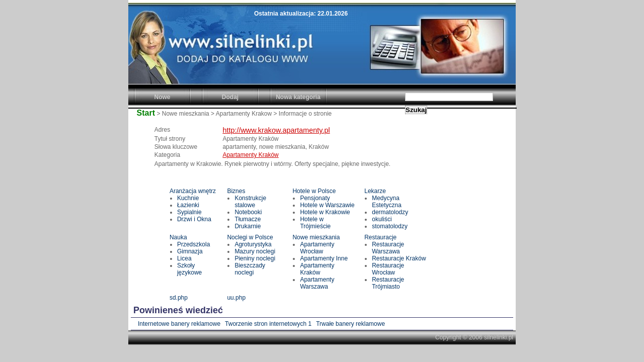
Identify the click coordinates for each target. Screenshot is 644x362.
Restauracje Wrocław (388, 269)
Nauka (178, 237)
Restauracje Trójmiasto (388, 283)
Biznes (236, 191)
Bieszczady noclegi (250, 269)
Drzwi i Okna (194, 219)
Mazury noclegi (255, 251)
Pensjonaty (315, 198)
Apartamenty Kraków (250, 155)
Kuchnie (188, 198)
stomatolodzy (390, 226)
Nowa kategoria (298, 97)
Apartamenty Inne (324, 258)
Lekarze (375, 191)
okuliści (382, 219)
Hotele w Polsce (314, 191)
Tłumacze (248, 219)
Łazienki (188, 205)
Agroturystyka (253, 244)
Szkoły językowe (189, 269)
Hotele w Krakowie (325, 212)
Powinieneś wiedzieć (178, 310)
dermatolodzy (390, 212)
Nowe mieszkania (316, 237)
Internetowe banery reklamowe (179, 324)
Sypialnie (189, 212)
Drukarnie (248, 226)
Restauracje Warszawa (388, 248)
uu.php (236, 298)
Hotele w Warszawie (327, 205)
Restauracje (380, 237)
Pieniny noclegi (255, 258)
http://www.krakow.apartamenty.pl (276, 130)
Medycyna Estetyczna (387, 202)
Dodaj (230, 97)
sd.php (179, 298)
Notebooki (248, 212)
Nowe (162, 97)
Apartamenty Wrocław (317, 248)
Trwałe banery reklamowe (350, 324)
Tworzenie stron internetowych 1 (268, 324)
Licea (184, 258)
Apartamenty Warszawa (317, 283)
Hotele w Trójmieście (315, 223)
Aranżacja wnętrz (193, 191)
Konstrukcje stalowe (250, 202)
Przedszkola (193, 244)
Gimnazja (190, 251)
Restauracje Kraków (399, 258)
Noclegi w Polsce (250, 237)
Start (146, 113)
